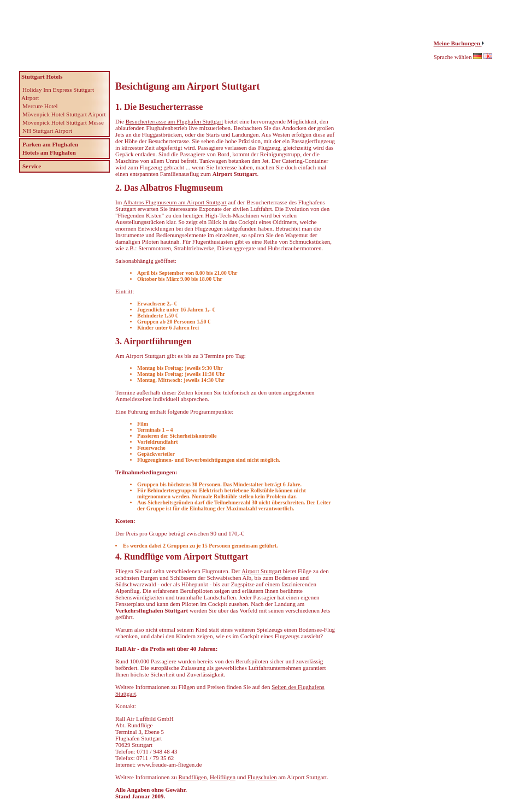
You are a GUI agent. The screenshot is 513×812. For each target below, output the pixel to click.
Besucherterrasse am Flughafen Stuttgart (175, 121)
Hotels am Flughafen (49, 152)
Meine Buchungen (458, 43)
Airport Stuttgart (261, 571)
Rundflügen (192, 777)
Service (32, 166)
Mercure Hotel (40, 106)
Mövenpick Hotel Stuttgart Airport (64, 114)
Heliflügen (223, 777)
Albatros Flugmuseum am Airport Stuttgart (175, 202)
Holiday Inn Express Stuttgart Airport (58, 94)
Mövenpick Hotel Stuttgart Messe (63, 122)
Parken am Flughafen (50, 144)
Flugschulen (262, 777)
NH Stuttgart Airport (47, 131)
